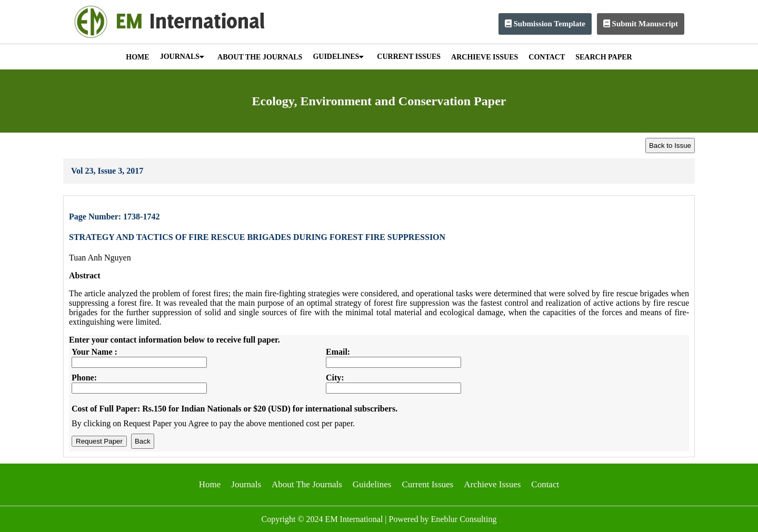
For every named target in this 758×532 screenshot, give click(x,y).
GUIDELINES (338, 57)
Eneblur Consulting (464, 519)
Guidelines (372, 484)
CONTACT (547, 57)
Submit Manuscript (641, 24)
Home (210, 484)
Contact (545, 484)
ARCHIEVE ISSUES (485, 57)
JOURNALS (182, 57)
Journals (246, 484)
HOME (137, 57)
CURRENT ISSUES (409, 57)
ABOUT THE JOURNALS (260, 57)
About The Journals (307, 484)
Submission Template (545, 24)
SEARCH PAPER (604, 57)
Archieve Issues (492, 484)
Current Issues (427, 484)
